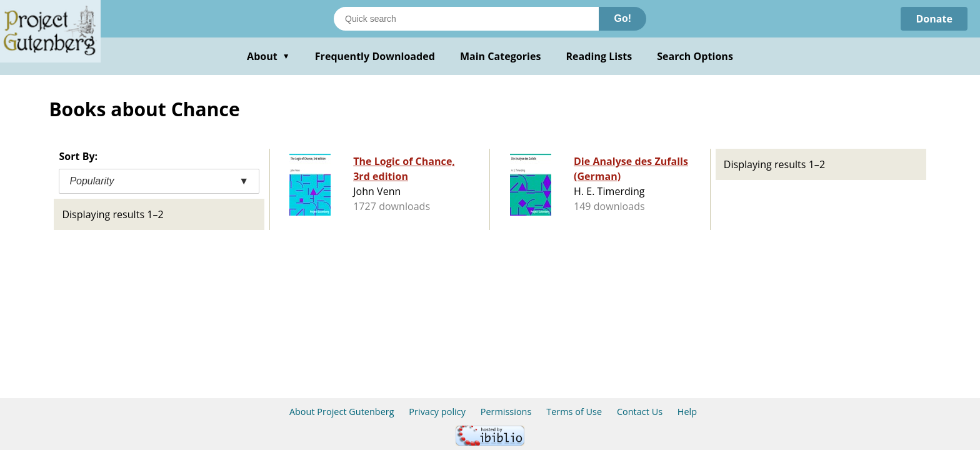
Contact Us (640, 412)
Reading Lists (599, 56)
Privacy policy (437, 412)
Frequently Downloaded (375, 56)
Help (687, 412)
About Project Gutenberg (342, 412)
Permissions (506, 412)
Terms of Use (574, 412)
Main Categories (501, 56)
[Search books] (466, 19)
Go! (622, 18)
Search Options (695, 56)
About (268, 56)
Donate (934, 19)
